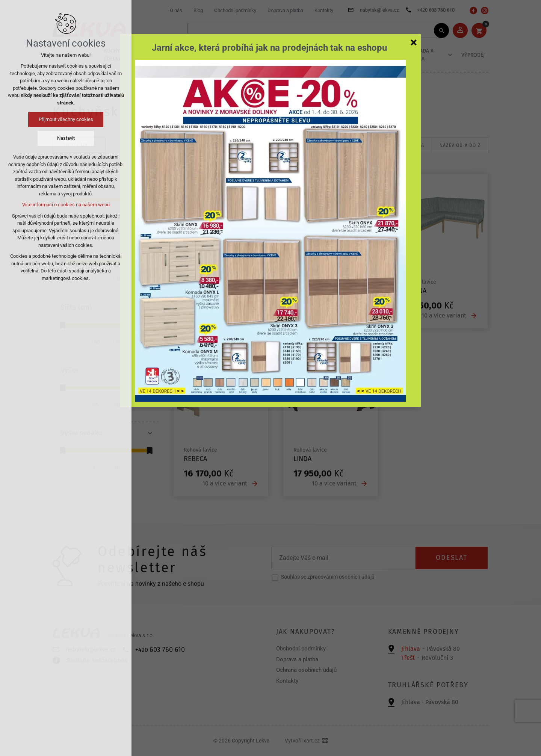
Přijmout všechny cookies (66, 119)
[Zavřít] (414, 42)
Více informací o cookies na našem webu (66, 205)
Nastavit (66, 138)
